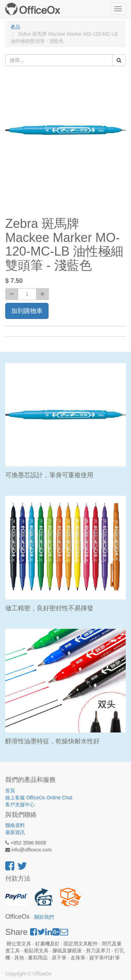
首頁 (10, 791)
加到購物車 (27, 311)
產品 (15, 27)
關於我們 (44, 917)
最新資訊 (15, 832)
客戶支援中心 (20, 805)
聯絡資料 (15, 825)
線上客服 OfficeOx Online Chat (39, 798)
